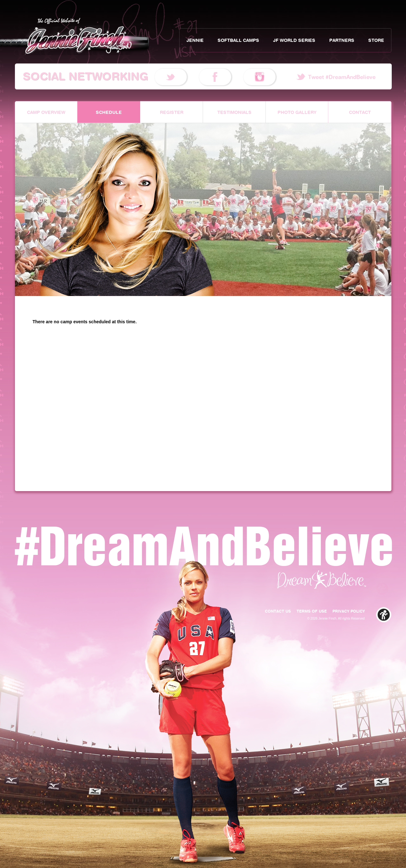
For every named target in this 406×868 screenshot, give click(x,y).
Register (172, 112)
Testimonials (234, 112)
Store (376, 40)
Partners (342, 40)
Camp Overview (46, 112)
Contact (360, 112)
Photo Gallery (297, 112)
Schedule (109, 112)
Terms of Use (312, 611)
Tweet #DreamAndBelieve (342, 77)
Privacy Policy (349, 611)
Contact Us (278, 611)
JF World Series (294, 40)
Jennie (195, 40)
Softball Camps (238, 40)
